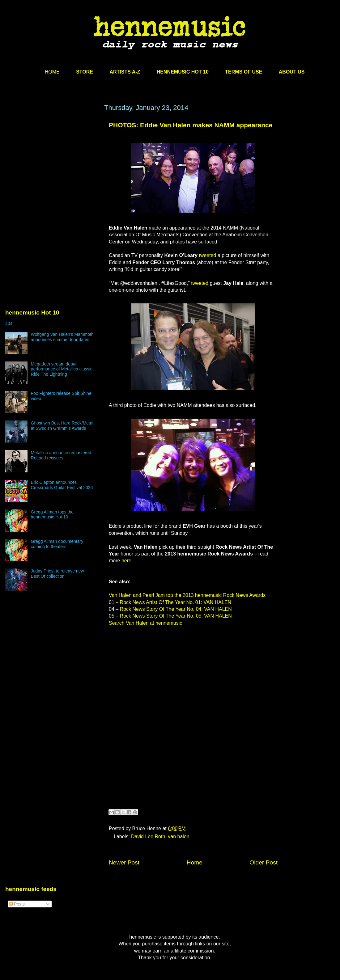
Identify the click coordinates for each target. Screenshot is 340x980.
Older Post (263, 862)
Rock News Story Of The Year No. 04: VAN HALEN (176, 609)
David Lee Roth (148, 836)
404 (9, 323)
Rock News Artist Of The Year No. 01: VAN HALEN (176, 602)
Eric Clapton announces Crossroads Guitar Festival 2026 (62, 485)
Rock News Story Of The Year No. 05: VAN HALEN (176, 616)
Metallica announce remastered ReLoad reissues (61, 455)
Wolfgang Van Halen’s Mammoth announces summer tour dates (62, 337)
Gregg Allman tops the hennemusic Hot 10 (52, 515)
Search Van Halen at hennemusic (145, 623)
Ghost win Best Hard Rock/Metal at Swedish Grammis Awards (62, 426)
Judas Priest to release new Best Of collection (57, 574)
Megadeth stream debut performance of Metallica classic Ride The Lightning (62, 369)
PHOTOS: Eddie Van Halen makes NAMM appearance (191, 125)
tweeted (207, 255)
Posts (17, 904)
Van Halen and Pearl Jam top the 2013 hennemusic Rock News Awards (187, 595)
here (126, 561)
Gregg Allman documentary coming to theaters (57, 544)
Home (195, 862)
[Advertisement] (52, 163)
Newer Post (124, 862)
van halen (178, 836)
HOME (52, 72)
